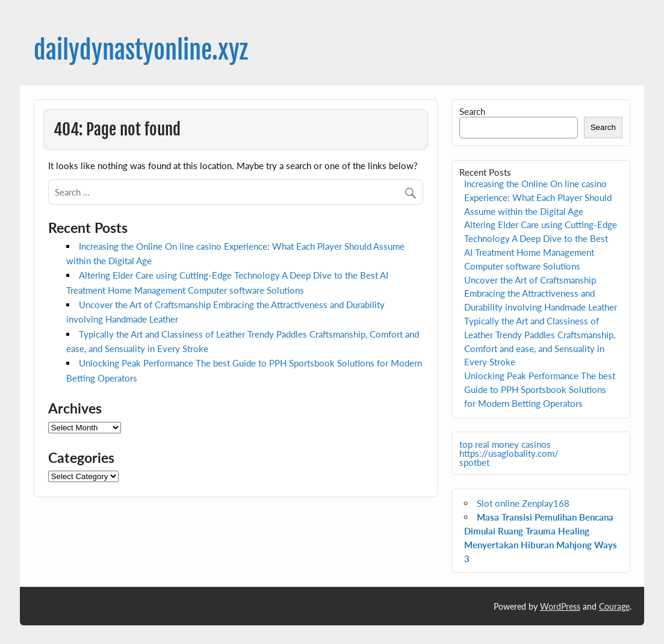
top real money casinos (505, 444)
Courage (614, 606)
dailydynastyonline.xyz (141, 50)
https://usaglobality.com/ (509, 453)
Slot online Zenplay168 (523, 503)
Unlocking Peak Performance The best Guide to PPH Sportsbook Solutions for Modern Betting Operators (540, 389)
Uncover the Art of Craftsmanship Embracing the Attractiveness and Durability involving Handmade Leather (541, 294)
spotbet (474, 462)
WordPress (560, 606)
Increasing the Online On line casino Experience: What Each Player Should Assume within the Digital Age (538, 197)
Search (472, 111)
